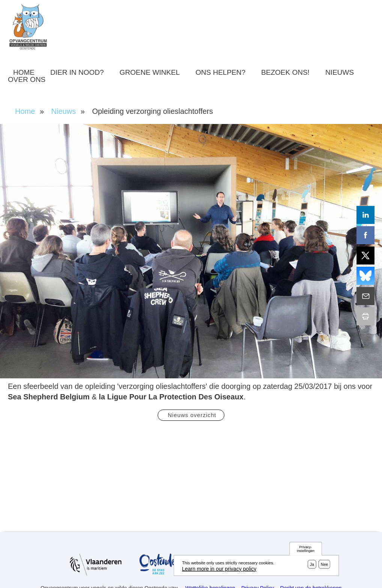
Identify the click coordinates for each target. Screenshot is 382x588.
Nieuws (340, 72)
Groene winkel (150, 72)
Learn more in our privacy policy (219, 570)
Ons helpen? (220, 72)
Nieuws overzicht (191, 415)
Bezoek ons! (285, 72)
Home (24, 72)
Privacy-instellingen (306, 550)
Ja (312, 565)
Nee (324, 565)
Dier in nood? (77, 72)
